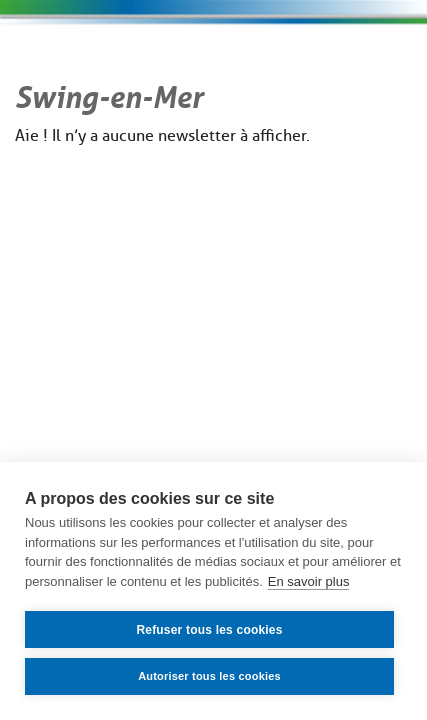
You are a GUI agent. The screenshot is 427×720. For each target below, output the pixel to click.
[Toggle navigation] (352, 56)
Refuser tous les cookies (209, 630)
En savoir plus (309, 581)
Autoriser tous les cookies (209, 676)
